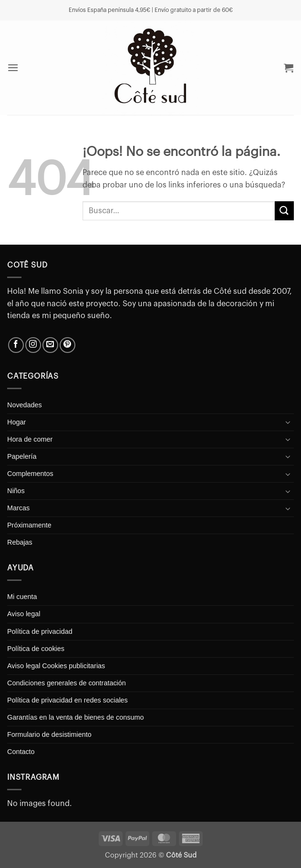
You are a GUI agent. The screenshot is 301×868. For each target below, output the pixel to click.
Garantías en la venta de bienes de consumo (75, 717)
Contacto (21, 752)
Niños (16, 491)
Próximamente (29, 525)
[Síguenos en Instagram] (33, 345)
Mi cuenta (22, 597)
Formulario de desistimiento (49, 734)
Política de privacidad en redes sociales (67, 700)
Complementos (30, 474)
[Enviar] (284, 211)
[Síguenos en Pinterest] (67, 345)
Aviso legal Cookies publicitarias (56, 666)
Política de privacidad (40, 631)
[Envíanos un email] (50, 345)
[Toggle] (288, 422)
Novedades (25, 405)
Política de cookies (36, 649)
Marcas (18, 508)
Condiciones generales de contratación (67, 683)
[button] (13, 67)
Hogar (16, 422)
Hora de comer (30, 439)
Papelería (22, 456)
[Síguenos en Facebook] (16, 345)
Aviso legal (24, 614)
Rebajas (20, 542)
